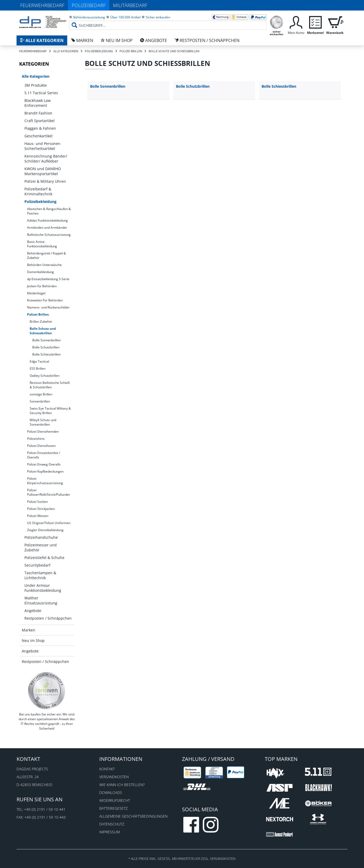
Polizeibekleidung (40, 202)
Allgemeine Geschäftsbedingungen (133, 816)
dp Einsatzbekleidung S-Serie (48, 279)
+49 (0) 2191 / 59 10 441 (45, 809)
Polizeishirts (36, 439)
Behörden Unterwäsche (44, 265)
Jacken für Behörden (42, 286)
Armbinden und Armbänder (47, 228)
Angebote (33, 611)
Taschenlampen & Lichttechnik (40, 575)
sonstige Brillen (41, 394)
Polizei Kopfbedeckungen (45, 471)
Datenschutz (112, 824)
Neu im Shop (33, 640)
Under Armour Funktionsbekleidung (43, 588)
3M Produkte (36, 85)
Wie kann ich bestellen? (122, 785)
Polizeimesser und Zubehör (41, 547)
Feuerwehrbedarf (42, 5)
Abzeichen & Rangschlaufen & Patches (49, 211)
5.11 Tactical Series (41, 93)
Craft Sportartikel (40, 121)
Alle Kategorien (36, 76)
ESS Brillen (38, 368)
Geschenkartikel (38, 136)
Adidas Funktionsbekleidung (47, 220)
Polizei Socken (37, 502)
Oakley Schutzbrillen (45, 376)
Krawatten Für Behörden (45, 300)
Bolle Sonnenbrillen (46, 340)
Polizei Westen (38, 516)
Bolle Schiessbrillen (46, 354)
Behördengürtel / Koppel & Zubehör (46, 255)
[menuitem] (168, 21)
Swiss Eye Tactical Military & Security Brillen (50, 411)
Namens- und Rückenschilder (48, 307)
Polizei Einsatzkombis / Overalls (44, 455)
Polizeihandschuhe (41, 537)
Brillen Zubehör (41, 321)
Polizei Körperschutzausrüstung (45, 481)
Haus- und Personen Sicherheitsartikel (42, 146)
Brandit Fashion (38, 113)
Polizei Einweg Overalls (44, 464)
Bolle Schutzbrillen (46, 347)
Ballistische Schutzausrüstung (49, 235)
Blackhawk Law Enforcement (38, 103)
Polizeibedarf (89, 5)
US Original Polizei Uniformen (49, 523)
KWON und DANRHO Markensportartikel (43, 171)
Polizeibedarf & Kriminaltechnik (38, 191)
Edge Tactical (39, 361)
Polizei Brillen (38, 314)
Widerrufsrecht (115, 800)
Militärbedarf (130, 5)
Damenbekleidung (40, 272)
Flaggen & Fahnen (40, 128)
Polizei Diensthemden (43, 432)
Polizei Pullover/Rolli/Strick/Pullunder (49, 492)
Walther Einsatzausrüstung (41, 600)
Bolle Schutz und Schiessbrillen (43, 331)
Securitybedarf (37, 565)
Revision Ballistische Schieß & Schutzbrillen (50, 385)
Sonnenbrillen (40, 401)
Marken (28, 630)
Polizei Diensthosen (41, 446)
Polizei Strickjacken (41, 509)
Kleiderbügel (36, 293)
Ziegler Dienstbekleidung (45, 530)
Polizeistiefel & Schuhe (44, 558)
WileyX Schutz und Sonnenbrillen (43, 422)
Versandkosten (114, 777)
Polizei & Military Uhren (45, 181)
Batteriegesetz (113, 808)
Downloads (111, 793)
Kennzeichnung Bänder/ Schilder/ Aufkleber (46, 159)
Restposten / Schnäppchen (48, 618)
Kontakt (107, 769)
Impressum (110, 832)
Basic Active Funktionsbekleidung (42, 244)
